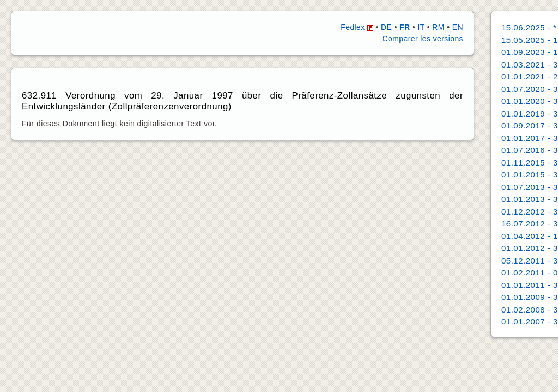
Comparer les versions (423, 39)
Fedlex (357, 27)
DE (386, 27)
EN (458, 27)
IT (421, 27)
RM (438, 27)
